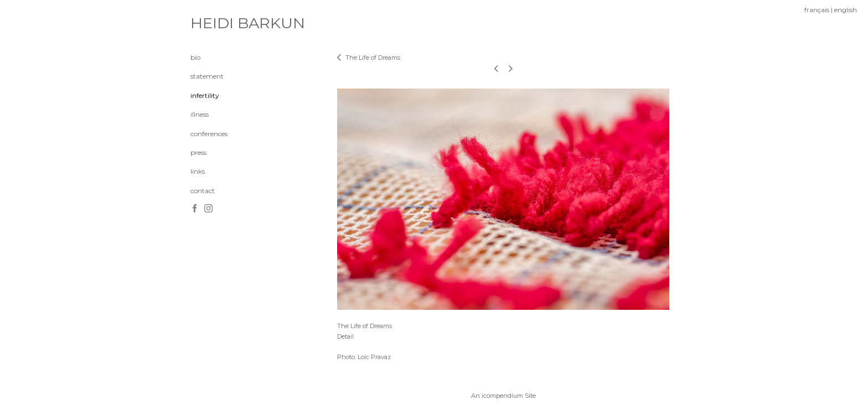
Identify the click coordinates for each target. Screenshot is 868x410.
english (846, 10)
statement (207, 76)
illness (200, 114)
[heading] (218, 23)
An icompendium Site (503, 396)
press (198, 152)
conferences (209, 134)
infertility (205, 95)
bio (195, 57)
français (817, 10)
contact (203, 191)
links (198, 171)
